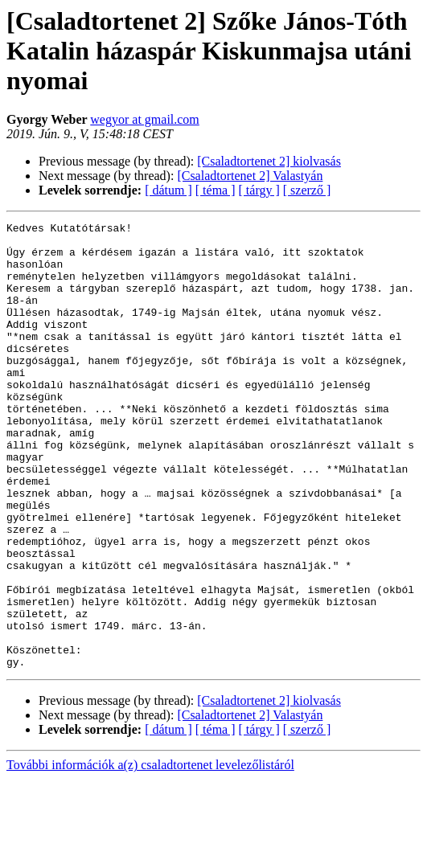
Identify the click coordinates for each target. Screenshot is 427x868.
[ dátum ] (168, 190)
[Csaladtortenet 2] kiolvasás (269, 161)
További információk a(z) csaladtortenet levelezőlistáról (150, 854)
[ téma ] (216, 190)
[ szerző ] (307, 190)
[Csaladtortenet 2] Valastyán (250, 176)
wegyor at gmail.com (145, 119)
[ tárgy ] (259, 190)
